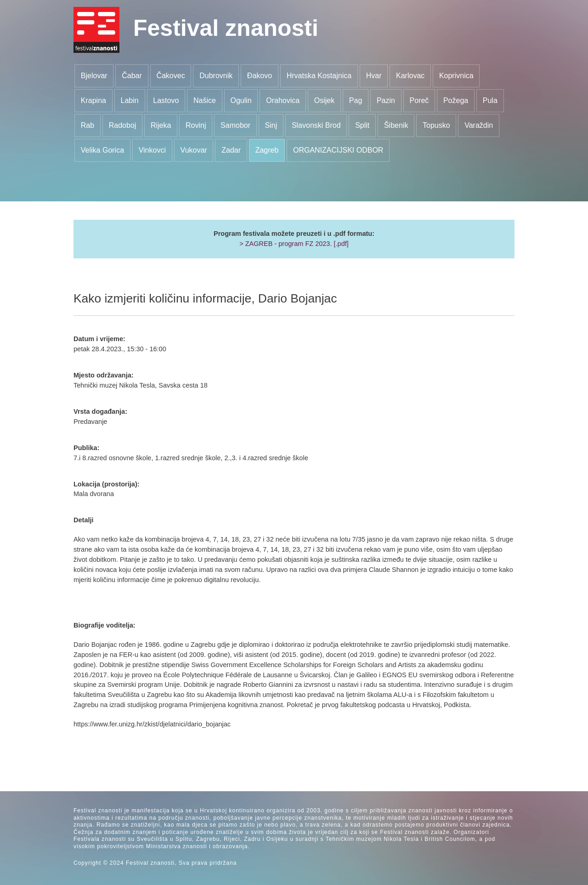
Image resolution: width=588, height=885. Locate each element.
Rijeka (161, 125)
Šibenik (396, 125)
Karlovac (410, 76)
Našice (205, 100)
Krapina (93, 100)
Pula (490, 100)
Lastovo (166, 100)
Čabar (132, 76)
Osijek (324, 100)
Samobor (235, 125)
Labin (130, 100)
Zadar (231, 150)
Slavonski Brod (316, 125)
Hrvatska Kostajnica (319, 76)
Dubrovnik (216, 76)
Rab (88, 125)
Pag (356, 100)
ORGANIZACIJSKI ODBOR (338, 150)
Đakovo (260, 76)
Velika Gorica (102, 150)
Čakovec (170, 76)
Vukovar (194, 150)
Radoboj (123, 125)
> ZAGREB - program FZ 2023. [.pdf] (294, 244)
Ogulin (241, 100)
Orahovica (283, 100)
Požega (456, 100)
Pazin (386, 100)
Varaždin (479, 125)
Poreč (419, 100)
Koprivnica (456, 76)
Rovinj (196, 125)
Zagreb (267, 150)
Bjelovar (94, 76)
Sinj (271, 125)
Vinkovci (152, 150)
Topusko (436, 125)
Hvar (374, 76)
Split (362, 125)
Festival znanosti (226, 28)
